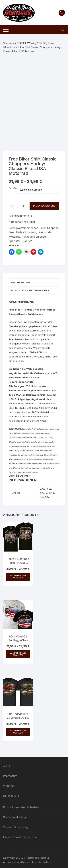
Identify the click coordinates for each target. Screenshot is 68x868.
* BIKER (41, 43)
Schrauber (40, 237)
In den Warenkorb (44, 206)
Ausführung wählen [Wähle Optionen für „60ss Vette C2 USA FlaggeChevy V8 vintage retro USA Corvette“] (18, 654)
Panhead (27, 237)
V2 (30, 241)
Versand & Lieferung (16, 827)
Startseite (9, 43)
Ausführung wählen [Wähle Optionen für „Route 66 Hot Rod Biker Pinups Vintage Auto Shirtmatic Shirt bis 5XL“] (18, 577)
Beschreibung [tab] (20, 282)
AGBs (7, 766)
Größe (13, 188)
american (32, 228)
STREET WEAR (26, 43)
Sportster (14, 241)
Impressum (10, 776)
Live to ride (45, 232)
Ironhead (31, 232)
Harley (20, 232)
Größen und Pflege (15, 817)
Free (12, 232)
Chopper (52, 228)
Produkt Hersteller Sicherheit (21, 807)
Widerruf (9, 786)
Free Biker (29, 222)
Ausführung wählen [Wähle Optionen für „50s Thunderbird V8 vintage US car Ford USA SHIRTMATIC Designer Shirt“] (18, 732)
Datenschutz (11, 796)
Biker (43, 228)
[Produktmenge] (18, 206)
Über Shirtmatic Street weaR (21, 837)
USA (24, 241)
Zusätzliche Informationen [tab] (30, 290)
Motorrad (15, 237)
